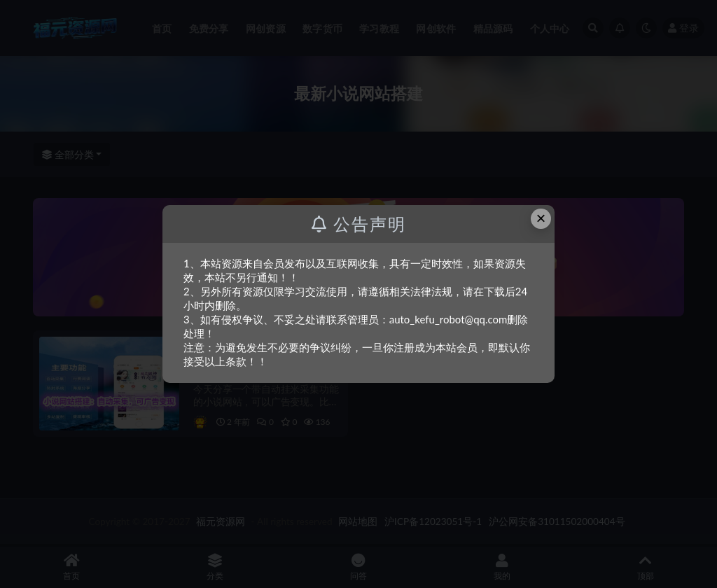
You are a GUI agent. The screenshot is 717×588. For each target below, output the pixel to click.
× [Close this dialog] (541, 218)
